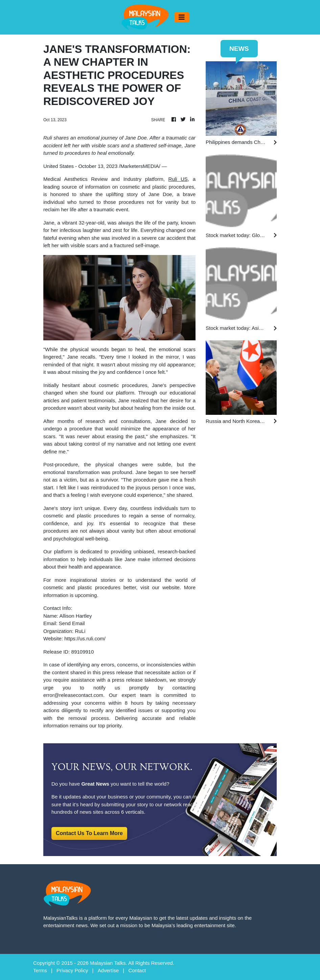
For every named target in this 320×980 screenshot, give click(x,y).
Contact (137, 970)
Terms (40, 970)
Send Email (72, 623)
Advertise (108, 970)
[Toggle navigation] (182, 17)
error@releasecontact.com (73, 695)
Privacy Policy (72, 970)
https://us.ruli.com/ (85, 638)
